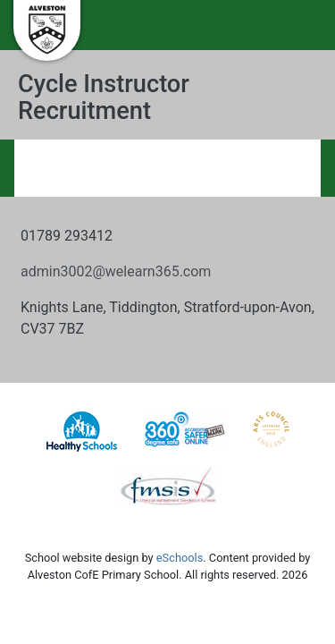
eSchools (180, 558)
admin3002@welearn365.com (116, 271)
